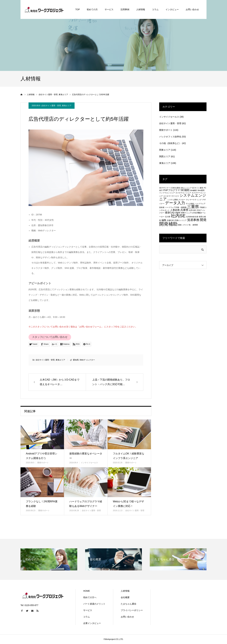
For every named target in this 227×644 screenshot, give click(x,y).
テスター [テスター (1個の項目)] (182, 200)
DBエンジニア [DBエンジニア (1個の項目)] (186, 188)
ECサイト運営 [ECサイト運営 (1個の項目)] (198, 188)
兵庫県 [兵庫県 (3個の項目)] (184, 210)
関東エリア (165, 150)
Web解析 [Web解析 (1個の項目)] (194, 190)
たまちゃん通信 (128, 604)
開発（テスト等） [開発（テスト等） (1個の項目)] (185, 225)
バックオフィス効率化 (170, 137)
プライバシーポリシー (132, 610)
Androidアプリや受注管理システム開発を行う (42, 456)
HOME (87, 591)
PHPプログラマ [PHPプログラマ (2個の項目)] (172, 190)
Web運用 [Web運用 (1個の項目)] (201, 190)
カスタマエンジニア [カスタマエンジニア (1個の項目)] (183, 193)
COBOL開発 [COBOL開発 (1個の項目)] (175, 188)
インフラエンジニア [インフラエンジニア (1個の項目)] (167, 193)
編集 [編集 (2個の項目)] (164, 220)
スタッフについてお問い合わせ (50, 337)
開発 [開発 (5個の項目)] (203, 220)
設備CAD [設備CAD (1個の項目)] (170, 220)
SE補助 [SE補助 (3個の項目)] (185, 190)
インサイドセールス (89, 463)
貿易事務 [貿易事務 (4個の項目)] (193, 220)
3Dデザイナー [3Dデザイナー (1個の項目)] (165, 188)
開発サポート (43, 463)
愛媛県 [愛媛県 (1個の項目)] (178, 213)
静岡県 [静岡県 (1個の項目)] (195, 225)
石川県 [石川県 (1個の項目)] (168, 217)
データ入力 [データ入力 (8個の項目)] (175, 203)
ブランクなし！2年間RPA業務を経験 (42, 504)
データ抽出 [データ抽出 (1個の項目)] (190, 204)
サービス (88, 610)
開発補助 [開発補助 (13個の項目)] (168, 224)
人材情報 (125, 591)
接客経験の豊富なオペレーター (86, 456)
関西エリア (165, 156)
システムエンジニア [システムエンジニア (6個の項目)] (183, 197)
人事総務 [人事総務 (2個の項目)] (175, 210)
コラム (87, 617)
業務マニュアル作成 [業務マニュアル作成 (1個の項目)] (189, 213)
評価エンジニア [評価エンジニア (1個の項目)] (181, 220)
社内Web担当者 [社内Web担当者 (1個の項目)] (192, 217)
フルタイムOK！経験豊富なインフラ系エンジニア (129, 456)
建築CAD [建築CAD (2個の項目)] (170, 213)
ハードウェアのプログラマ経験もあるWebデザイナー (86, 504)
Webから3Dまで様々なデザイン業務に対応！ (128, 504)
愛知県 (76, 360)
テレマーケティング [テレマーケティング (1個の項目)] (194, 200)
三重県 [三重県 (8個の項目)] (193, 207)
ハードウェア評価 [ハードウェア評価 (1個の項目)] (172, 207)
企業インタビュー (92, 623)
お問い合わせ (127, 617)
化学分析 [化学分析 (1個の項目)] (192, 210)
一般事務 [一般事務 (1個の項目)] (183, 207)
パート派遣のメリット (94, 604)
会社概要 (125, 597)
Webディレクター (87, 360)
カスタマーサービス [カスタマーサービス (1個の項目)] (171, 196)
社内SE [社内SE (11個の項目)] (178, 216)
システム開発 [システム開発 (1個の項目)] (173, 200)
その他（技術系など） (170, 143)
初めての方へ (90, 597)
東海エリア (67, 106)
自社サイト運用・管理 (51, 106)
